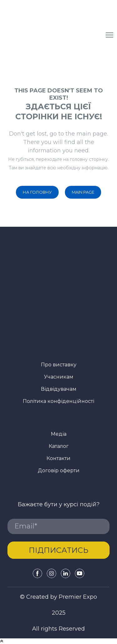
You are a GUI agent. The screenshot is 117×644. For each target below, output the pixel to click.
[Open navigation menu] (110, 35)
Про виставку (59, 365)
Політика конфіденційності (58, 401)
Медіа (59, 434)
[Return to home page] (55, 35)
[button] (37, 192)
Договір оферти (59, 471)
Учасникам (59, 377)
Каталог (59, 446)
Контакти (58, 458)
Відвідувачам (59, 389)
